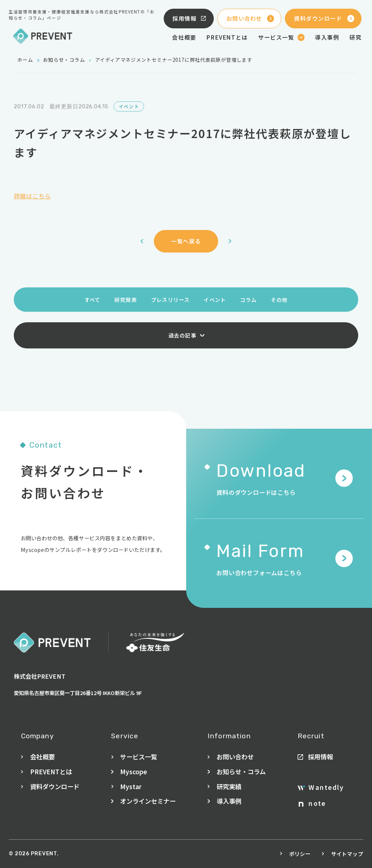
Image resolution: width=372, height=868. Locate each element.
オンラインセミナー (148, 801)
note (312, 803)
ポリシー (300, 854)
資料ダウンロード (324, 18)
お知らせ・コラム (64, 60)
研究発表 (126, 300)
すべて (93, 300)
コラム (248, 300)
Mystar (131, 786)
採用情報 (190, 18)
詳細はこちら (32, 196)
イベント (215, 300)
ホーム (25, 60)
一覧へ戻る (186, 241)
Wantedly (321, 787)
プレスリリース (170, 300)
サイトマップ (347, 854)
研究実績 (229, 786)
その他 (279, 300)
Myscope (134, 772)
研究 (355, 37)
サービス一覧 (139, 757)
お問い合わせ (250, 18)
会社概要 (184, 37)
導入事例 (327, 37)
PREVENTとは (227, 37)
